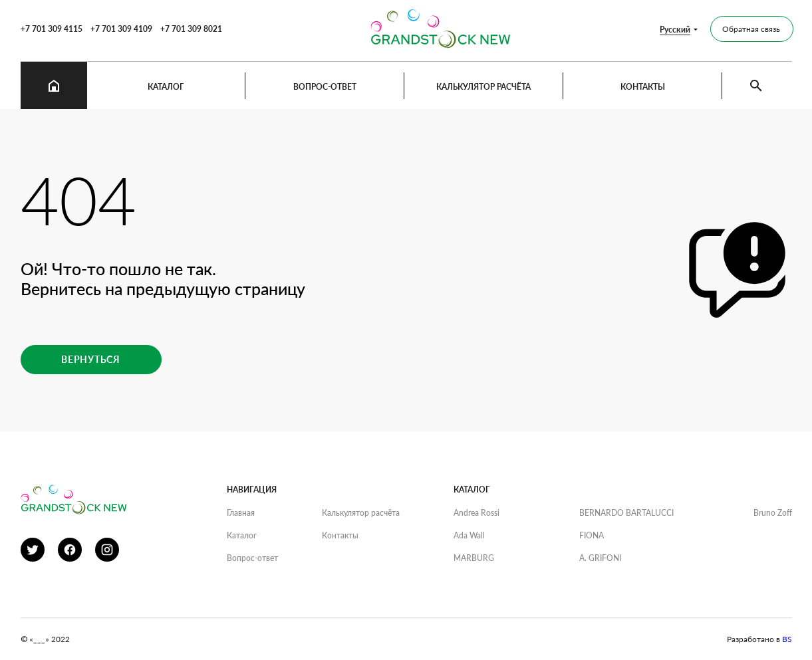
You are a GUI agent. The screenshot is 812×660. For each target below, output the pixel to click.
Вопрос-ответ (325, 87)
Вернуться (90, 359)
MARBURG (474, 558)
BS (787, 639)
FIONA (592, 535)
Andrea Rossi (476, 513)
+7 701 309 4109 (121, 29)
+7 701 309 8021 (191, 29)
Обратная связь (751, 29)
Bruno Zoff (773, 513)
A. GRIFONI (600, 558)
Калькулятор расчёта (483, 87)
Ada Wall (469, 535)
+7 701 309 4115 (52, 29)
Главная (241, 513)
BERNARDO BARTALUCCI (626, 513)
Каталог (166, 87)
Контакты (643, 87)
